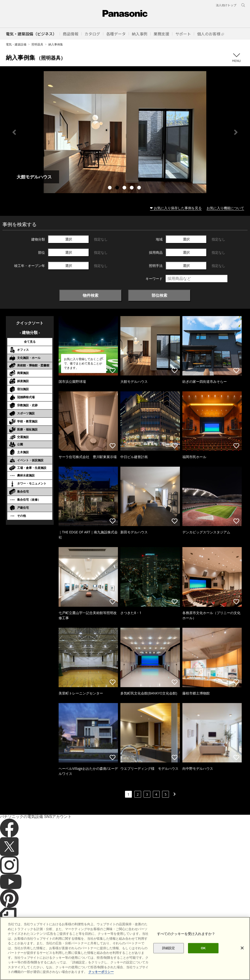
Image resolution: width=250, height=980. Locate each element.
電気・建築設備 (16, 44)
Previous (14, 132)
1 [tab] (110, 188)
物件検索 (91, 295)
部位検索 (159, 295)
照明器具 (37, 44)
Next (236, 132)
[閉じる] (242, 948)
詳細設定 (169, 948)
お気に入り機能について (225, 208)
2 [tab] (118, 188)
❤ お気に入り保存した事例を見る (176, 208)
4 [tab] (132, 188)
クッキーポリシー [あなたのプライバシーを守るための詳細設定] (101, 972)
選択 (69, 239)
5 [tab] (140, 188)
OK (203, 948)
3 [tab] (125, 188)
